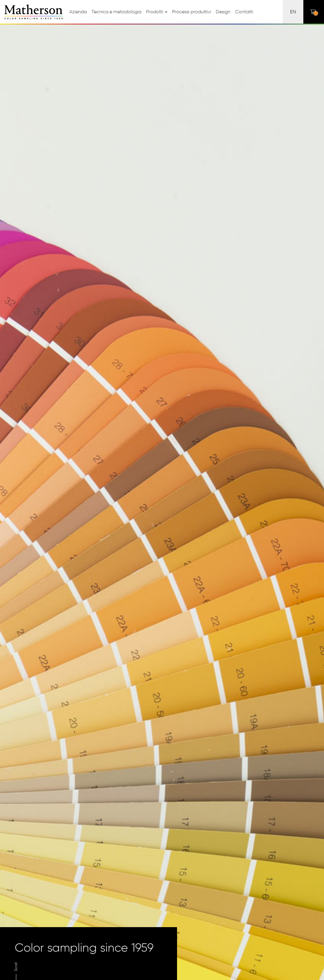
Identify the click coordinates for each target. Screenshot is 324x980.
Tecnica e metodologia (116, 12)
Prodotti (157, 12)
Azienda (78, 12)
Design (223, 12)
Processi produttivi (192, 12)
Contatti (244, 12)
